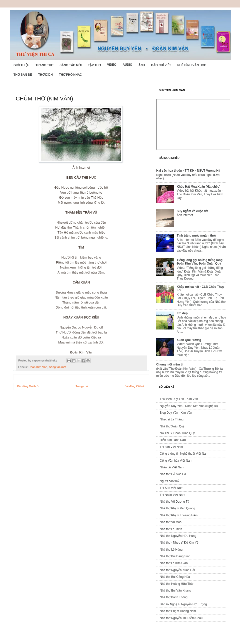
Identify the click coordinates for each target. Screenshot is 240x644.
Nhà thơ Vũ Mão (171, 522)
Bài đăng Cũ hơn (135, 386)
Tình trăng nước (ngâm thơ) (196, 236)
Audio (127, 65)
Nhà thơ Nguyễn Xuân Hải (177, 570)
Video (112, 65)
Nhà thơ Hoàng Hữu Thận (177, 584)
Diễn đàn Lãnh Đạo (173, 440)
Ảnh (142, 65)
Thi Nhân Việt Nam (172, 495)
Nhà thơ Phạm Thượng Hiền (179, 515)
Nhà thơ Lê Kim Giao (174, 563)
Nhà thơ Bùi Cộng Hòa (175, 577)
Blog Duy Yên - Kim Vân (176, 413)
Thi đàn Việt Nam (171, 447)
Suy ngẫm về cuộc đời (193, 211)
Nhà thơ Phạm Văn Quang (177, 508)
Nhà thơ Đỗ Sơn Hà (173, 474)
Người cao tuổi (170, 481)
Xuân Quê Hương (189, 340)
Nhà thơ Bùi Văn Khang (175, 591)
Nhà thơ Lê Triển (171, 529)
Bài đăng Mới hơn (28, 386)
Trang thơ (44, 65)
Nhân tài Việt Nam (172, 467)
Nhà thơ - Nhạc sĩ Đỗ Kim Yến (180, 543)
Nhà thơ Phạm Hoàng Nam (178, 611)
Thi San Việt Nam (171, 488)
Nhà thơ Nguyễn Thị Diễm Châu (181, 618)
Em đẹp (182, 313)
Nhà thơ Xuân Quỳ (172, 426)
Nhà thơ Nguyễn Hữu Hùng (178, 536)
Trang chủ (82, 386)
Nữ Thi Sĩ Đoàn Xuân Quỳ (177, 433)
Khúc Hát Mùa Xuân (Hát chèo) (199, 187)
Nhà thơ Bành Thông (174, 597)
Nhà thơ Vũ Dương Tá (174, 502)
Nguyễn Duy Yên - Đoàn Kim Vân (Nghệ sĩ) (189, 406)
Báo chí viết (161, 65)
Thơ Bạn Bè (23, 75)
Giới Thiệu (21, 65)
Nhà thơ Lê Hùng (171, 550)
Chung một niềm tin (170, 364)
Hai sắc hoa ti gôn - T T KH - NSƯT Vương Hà (188, 171)
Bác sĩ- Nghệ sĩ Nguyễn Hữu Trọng (183, 604)
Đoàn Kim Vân (38, 367)
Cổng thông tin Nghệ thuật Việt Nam (184, 454)
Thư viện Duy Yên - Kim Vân (179, 399)
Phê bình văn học (192, 65)
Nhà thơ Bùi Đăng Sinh (175, 556)
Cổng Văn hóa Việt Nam (176, 461)
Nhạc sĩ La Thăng (172, 419)
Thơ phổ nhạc (70, 75)
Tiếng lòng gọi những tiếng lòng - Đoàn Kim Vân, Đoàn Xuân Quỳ (201, 262)
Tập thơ (94, 65)
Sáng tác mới (70, 65)
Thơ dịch (45, 75)
